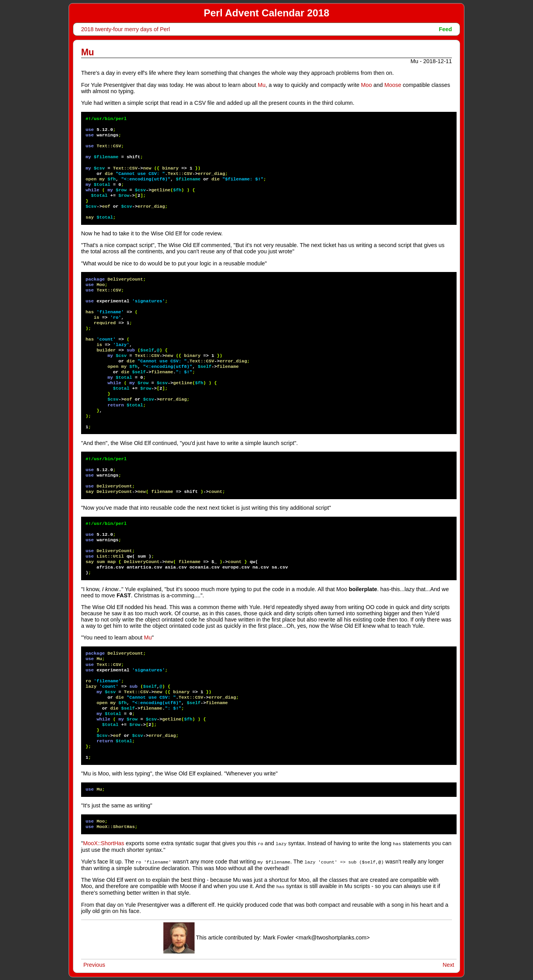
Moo (367, 85)
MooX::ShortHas (104, 843)
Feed (446, 29)
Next (448, 964)
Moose (393, 85)
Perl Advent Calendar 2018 (267, 13)
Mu (262, 85)
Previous (94, 964)
